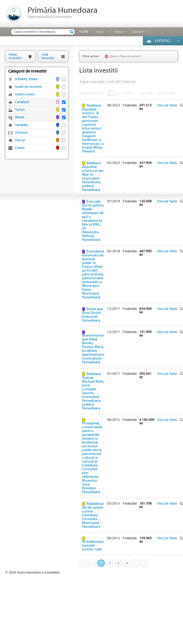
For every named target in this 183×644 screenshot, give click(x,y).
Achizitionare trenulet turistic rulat (93, 545)
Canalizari (22, 102)
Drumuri (21, 133)
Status (118, 32)
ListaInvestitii (48, 56)
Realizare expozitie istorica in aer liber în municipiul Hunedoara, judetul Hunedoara (93, 176)
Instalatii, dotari (26, 79)
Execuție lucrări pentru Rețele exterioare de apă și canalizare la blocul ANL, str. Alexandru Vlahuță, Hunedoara (93, 221)
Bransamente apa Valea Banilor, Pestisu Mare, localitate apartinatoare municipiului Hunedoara (93, 349)
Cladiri (20, 148)
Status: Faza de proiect (125, 56)
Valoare (138, 32)
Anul (100, 32)
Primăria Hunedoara (63, 11)
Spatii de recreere (28, 87)
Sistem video (25, 95)
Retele (20, 117)
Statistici (163, 41)
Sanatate (21, 125)
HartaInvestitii (15, 56)
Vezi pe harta (167, 105)
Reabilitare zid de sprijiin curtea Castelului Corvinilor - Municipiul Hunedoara (93, 515)
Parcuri (20, 140)
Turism (20, 110)
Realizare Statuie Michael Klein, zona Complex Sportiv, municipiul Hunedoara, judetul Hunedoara (93, 391)
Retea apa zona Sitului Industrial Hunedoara (92, 315)
